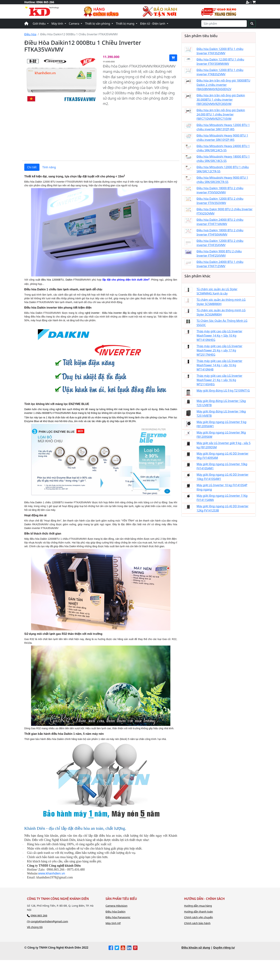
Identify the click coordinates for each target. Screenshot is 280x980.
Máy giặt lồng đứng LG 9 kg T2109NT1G (223, 391)
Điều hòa (30, 34)
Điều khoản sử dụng (196, 968)
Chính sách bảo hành (197, 943)
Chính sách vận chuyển (198, 937)
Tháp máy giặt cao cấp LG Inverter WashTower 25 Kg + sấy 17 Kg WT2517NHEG (219, 350)
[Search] (224, 24)
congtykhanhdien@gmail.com (49, 941)
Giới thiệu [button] (40, 24)
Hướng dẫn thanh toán (198, 931)
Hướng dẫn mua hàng (198, 926)
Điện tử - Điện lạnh (153, 24)
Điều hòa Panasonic (118, 937)
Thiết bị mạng (126, 24)
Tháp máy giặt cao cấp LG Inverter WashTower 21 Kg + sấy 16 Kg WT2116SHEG (219, 380)
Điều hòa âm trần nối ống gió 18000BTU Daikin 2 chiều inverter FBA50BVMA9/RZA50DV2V (223, 85)
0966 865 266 (45, 2)
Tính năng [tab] (49, 187)
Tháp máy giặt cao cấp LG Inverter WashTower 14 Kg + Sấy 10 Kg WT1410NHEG (219, 336)
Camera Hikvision (116, 926)
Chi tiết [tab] (32, 187)
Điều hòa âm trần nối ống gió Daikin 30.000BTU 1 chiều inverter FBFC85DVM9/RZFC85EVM (221, 100)
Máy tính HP (113, 943)
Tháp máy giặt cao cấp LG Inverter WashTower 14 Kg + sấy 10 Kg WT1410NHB (219, 365)
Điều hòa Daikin (116, 931)
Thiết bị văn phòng (98, 24)
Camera (75, 24)
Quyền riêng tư (224, 968)
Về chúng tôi (35, 947)
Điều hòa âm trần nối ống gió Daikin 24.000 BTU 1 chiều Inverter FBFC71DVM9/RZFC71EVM (221, 114)
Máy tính (58, 24)
